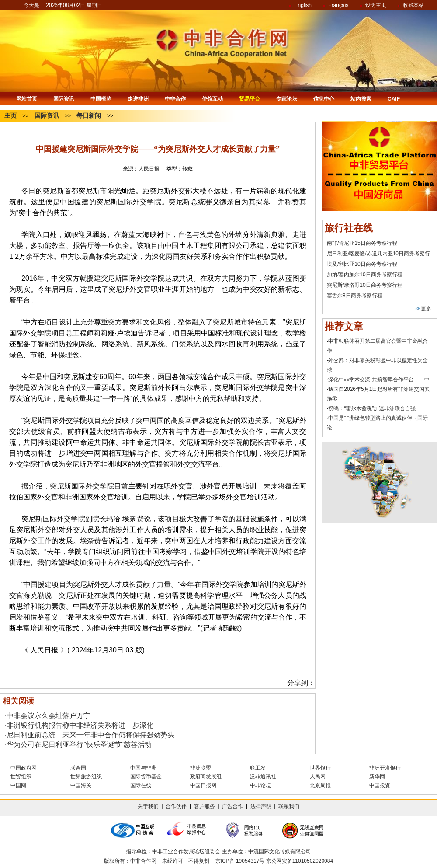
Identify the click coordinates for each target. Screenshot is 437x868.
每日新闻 (89, 115)
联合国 (78, 768)
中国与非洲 (143, 768)
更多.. (425, 309)
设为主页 (376, 5)
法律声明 (261, 806)
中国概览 (101, 99)
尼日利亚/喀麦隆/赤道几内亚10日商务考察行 (378, 254)
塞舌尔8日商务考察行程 (355, 296)
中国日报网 (203, 785)
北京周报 (320, 785)
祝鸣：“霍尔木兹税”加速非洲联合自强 (372, 408)
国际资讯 (64, 99)
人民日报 (149, 169)
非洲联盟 (201, 768)
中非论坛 (260, 785)
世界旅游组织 (86, 777)
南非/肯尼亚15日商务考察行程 (362, 243)
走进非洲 (138, 99)
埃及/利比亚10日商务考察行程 (362, 264)
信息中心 (324, 99)
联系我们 (289, 806)
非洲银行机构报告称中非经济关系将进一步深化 (80, 725)
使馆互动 (212, 99)
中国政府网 (24, 768)
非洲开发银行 (385, 768)
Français (338, 5)
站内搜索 (361, 99)
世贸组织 (21, 777)
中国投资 (380, 785)
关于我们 (148, 806)
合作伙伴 (176, 806)
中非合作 (175, 99)
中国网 (18, 785)
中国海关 (81, 785)
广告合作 (232, 806)
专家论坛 (287, 99)
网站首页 (27, 99)
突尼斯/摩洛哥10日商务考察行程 (365, 285)
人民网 (318, 777)
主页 (10, 115)
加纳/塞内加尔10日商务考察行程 (365, 275)
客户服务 (205, 806)
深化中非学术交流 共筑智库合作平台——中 (379, 380)
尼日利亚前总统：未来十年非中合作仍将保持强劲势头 (90, 735)
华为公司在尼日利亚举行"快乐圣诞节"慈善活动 (79, 744)
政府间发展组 (206, 777)
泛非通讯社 (263, 777)
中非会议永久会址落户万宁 (49, 716)
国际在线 (141, 785)
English (303, 5)
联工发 (258, 768)
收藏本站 (413, 5)
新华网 (377, 777)
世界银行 (320, 768)
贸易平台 (250, 99)
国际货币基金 (146, 777)
